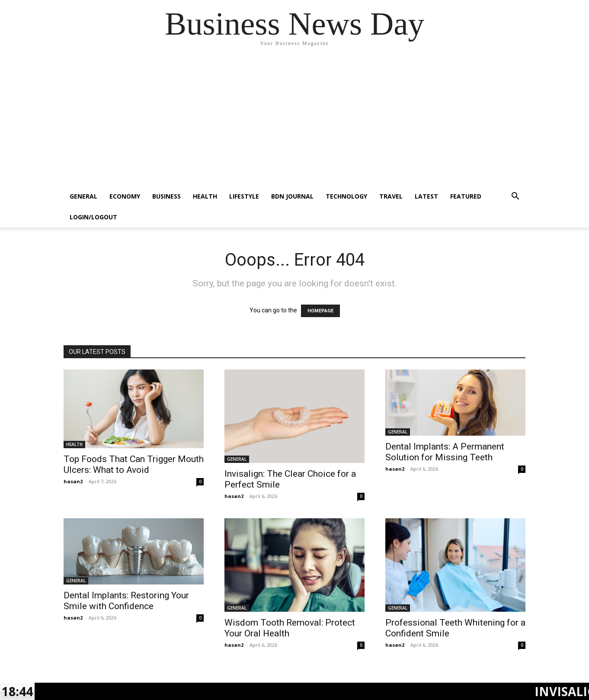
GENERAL (83, 196)
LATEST (426, 196)
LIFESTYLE (244, 196)
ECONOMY (125, 196)
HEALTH (205, 196)
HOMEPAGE (320, 311)
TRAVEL (391, 196)
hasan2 (73, 481)
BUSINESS (166, 196)
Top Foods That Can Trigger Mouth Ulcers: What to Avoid (134, 464)
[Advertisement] (294, 121)
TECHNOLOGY (346, 196)
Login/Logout (93, 217)
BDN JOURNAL (292, 196)
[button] (515, 197)
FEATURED (466, 196)
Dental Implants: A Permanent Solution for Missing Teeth (445, 452)
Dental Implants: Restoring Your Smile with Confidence (126, 601)
